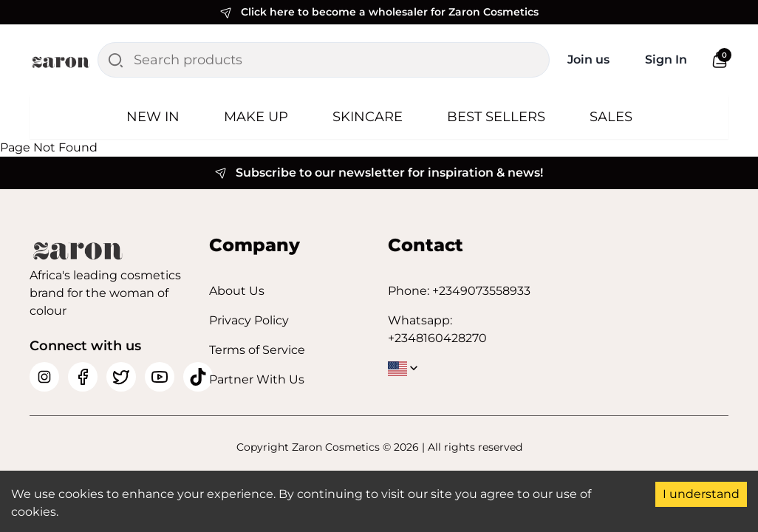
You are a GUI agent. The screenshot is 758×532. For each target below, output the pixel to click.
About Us (237, 291)
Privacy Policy (249, 320)
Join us (588, 59)
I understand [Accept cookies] (701, 494)
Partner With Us (257, 379)
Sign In (666, 59)
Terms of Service (257, 350)
